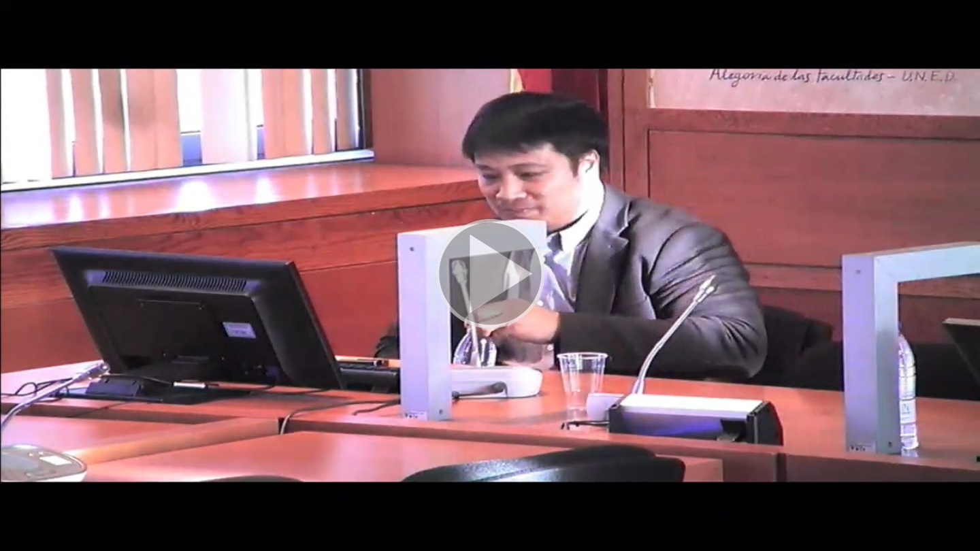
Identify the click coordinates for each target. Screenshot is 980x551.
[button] (490, 275)
